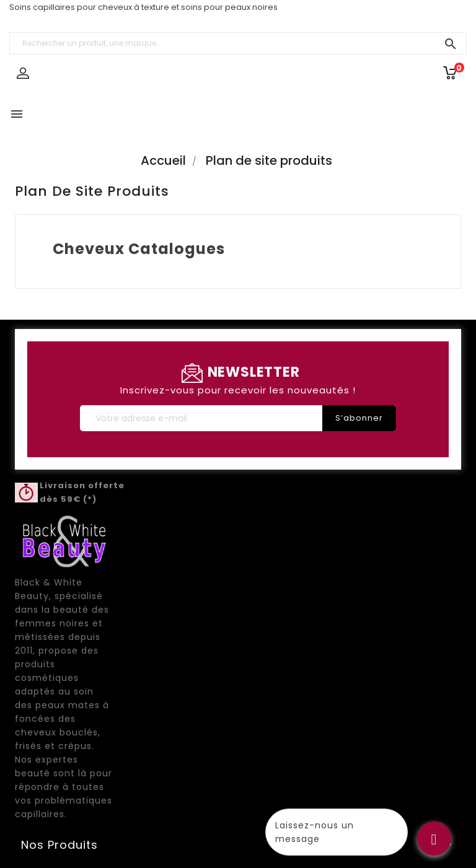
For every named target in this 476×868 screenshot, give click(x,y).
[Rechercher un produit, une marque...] (238, 43)
